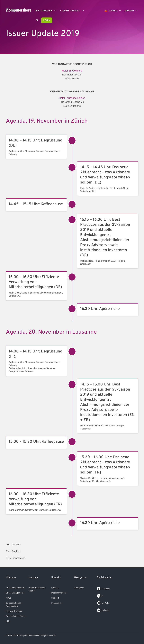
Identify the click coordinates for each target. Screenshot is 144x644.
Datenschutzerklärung (15, 616)
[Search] (37, 21)
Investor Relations (14, 611)
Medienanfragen (58, 593)
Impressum (56, 603)
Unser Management (15, 593)
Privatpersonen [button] (46, 11)
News (8, 598)
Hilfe (8, 621)
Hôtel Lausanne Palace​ (72, 98)
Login (47, 20)
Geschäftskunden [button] (73, 11)
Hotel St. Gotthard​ (72, 71)
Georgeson (79, 588)
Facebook (104, 588)
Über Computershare (15, 588)
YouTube (103, 602)
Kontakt (55, 588)
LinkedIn (103, 610)
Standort (55, 598)
